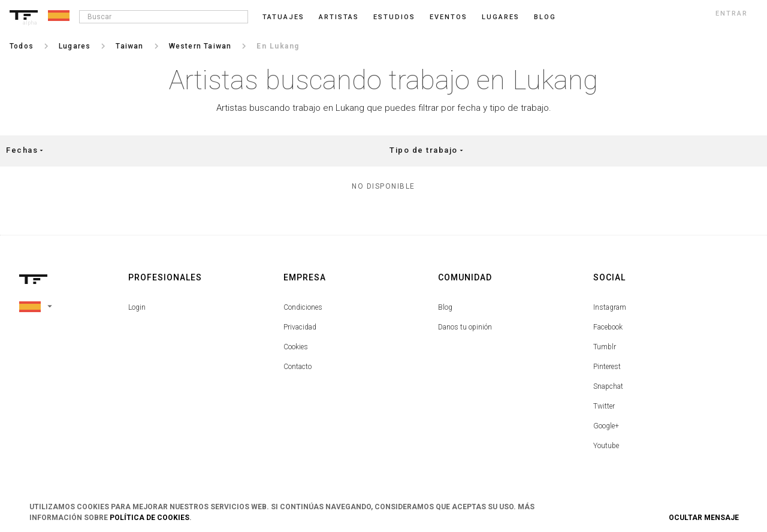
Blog (445, 307)
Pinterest (607, 367)
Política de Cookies (150, 518)
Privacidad (300, 327)
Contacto (298, 367)
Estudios (394, 17)
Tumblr (605, 347)
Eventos (449, 17)
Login (137, 307)
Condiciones (303, 307)
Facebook (608, 327)
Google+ (606, 426)
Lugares (501, 17)
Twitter (604, 406)
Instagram (610, 307)
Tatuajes (283, 17)
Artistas (339, 17)
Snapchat (608, 386)
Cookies (296, 347)
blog (545, 17)
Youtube (606, 446)
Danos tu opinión (465, 327)
